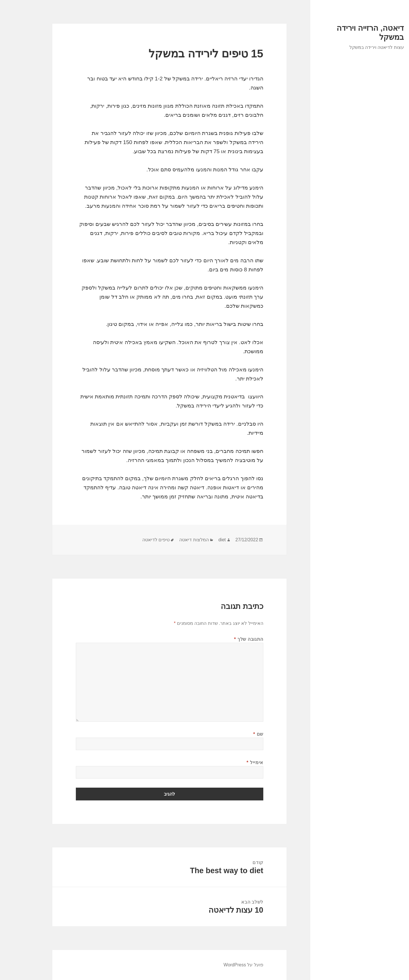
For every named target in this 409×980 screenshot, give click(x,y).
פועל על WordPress (220, 965)
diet (199, 540)
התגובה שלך (225, 639)
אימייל (231, 762)
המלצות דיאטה (170, 540)
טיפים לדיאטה (132, 540)
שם (235, 734)
